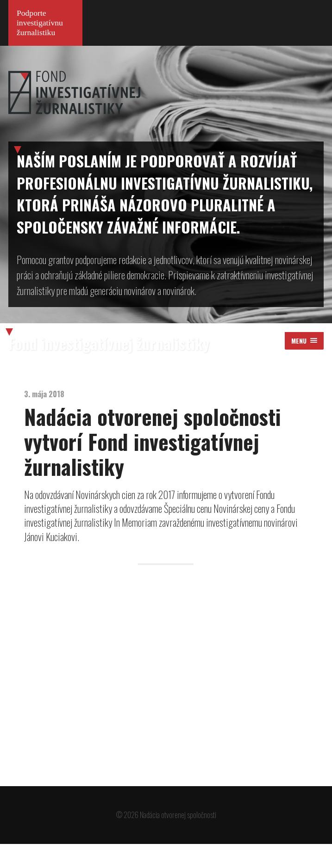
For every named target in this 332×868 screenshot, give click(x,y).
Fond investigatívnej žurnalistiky (109, 367)
